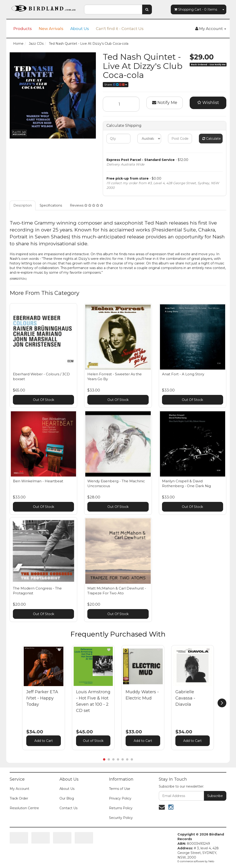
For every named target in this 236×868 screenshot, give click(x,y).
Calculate (212, 139)
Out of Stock (93, 741)
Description (23, 205)
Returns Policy (121, 808)
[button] (59, 650)
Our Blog (67, 798)
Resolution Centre (24, 808)
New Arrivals (51, 29)
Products (23, 29)
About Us (80, 29)
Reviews (86, 205)
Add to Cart (44, 741)
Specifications (51, 205)
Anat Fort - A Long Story (183, 374)
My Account (19, 789)
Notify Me (165, 103)
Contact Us (68, 808)
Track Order (19, 798)
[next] (222, 703)
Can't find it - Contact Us (120, 29)
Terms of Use (120, 789)
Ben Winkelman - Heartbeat (38, 481)
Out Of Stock (44, 400)
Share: (116, 84)
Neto (211, 861)
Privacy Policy (120, 798)
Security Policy (121, 818)
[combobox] (113, 9)
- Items (196, 9)
